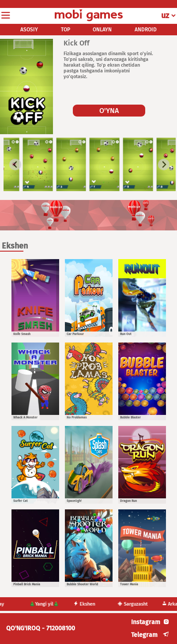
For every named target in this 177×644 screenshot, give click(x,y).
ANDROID (146, 30)
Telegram (144, 635)
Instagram (146, 622)
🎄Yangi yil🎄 (47, 604)
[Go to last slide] (15, 164)
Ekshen (88, 604)
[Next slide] (164, 164)
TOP (66, 30)
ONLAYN (102, 30)
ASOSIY (29, 30)
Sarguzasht (136, 604)
